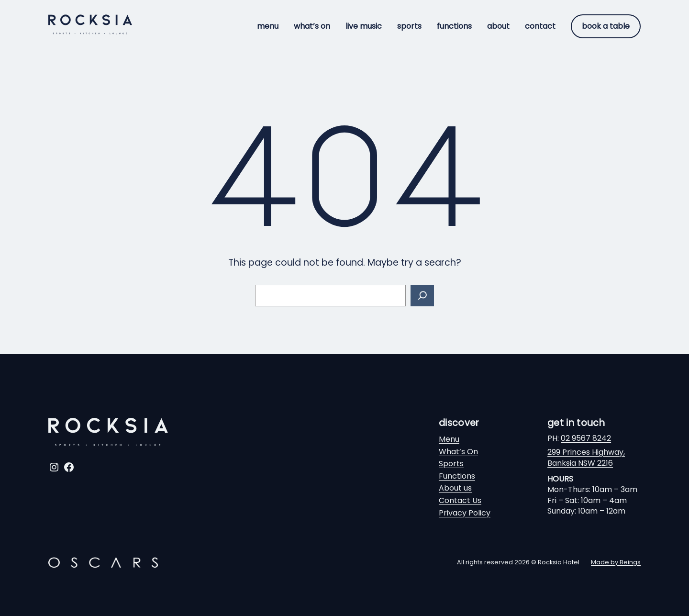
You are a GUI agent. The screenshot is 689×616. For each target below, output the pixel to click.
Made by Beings (616, 562)
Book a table (606, 26)
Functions (457, 476)
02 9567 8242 (586, 438)
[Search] (422, 296)
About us (455, 488)
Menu (449, 439)
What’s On (458, 452)
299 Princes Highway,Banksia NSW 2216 (586, 457)
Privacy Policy (465, 513)
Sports (451, 464)
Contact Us (460, 500)
